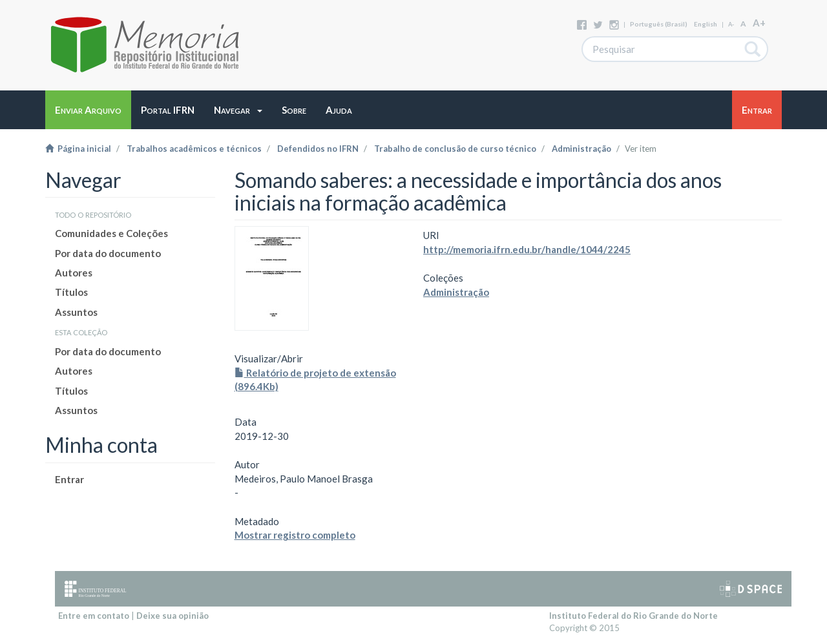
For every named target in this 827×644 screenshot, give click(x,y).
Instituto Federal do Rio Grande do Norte (633, 616)
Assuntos (76, 312)
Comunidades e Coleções (111, 233)
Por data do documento (108, 253)
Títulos (71, 292)
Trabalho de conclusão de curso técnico (455, 149)
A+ (759, 23)
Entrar (69, 479)
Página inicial (78, 149)
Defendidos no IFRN (318, 149)
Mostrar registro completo (295, 535)
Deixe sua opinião (173, 616)
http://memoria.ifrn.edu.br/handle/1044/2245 (527, 249)
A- (731, 24)
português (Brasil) (659, 24)
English (706, 24)
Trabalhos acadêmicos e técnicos (194, 149)
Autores (74, 273)
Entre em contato (94, 616)
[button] (238, 110)
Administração (581, 149)
